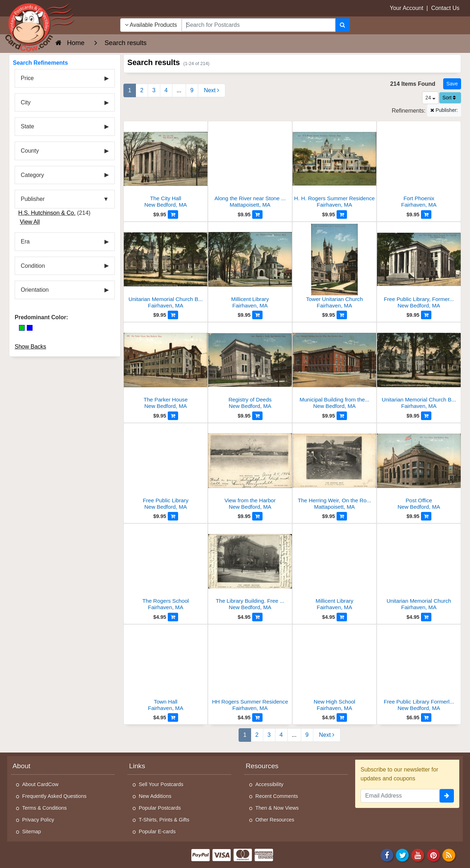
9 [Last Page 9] (192, 90)
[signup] (447, 796)
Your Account (407, 8)
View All (30, 222)
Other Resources (275, 820)
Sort (449, 98)
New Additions (155, 796)
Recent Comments (277, 796)
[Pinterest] (434, 855)
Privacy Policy (38, 820)
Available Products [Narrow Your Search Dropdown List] (151, 25)
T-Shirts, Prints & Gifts (164, 820)
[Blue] (30, 328)
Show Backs (30, 347)
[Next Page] (212, 90)
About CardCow (40, 784)
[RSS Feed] (449, 855)
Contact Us (445, 8)
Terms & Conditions (45, 808)
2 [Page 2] (142, 90)
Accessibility (269, 784)
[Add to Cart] (173, 214)
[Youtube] (418, 855)
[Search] (342, 25)
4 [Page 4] (166, 90)
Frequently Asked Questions (54, 796)
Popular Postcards (160, 808)
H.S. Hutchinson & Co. (47, 213)
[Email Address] (400, 796)
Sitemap (32, 832)
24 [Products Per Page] (430, 98)
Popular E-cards (157, 832)
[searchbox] (258, 25)
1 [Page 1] (130, 90)
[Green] (22, 328)
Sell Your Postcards (161, 784)
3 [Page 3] (154, 90)
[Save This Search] (452, 84)
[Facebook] (387, 855)
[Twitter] (402, 855)
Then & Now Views (277, 808)
